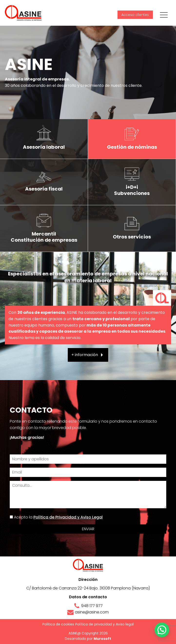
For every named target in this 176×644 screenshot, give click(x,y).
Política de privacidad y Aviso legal (104, 624)
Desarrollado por (88, 639)
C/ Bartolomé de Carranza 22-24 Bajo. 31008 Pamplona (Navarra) (88, 588)
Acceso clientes (135, 15)
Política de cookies (58, 624)
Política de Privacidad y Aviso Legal (68, 517)
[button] (88, 355)
